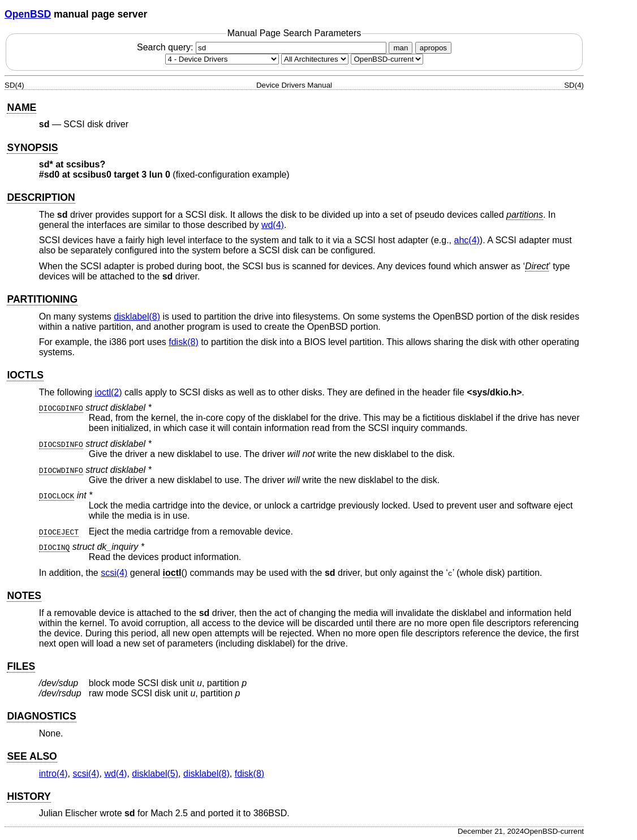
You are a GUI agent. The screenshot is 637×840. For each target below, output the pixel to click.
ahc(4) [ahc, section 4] (467, 240)
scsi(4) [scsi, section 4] (114, 573)
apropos (433, 48)
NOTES (24, 596)
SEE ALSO (32, 756)
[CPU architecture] (315, 59)
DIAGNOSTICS (41, 716)
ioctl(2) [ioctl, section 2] (109, 392)
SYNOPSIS (32, 148)
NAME (21, 107)
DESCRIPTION (41, 197)
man (401, 48)
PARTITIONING (42, 299)
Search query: (263, 47)
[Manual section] (222, 59)
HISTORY (29, 796)
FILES (21, 666)
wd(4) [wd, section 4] (273, 225)
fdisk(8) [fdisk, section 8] (183, 342)
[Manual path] (387, 59)
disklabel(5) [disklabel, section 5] (155, 774)
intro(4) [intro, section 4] (53, 774)
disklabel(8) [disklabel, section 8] (137, 316)
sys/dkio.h (494, 392)
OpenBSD (28, 14)
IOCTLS (25, 375)
